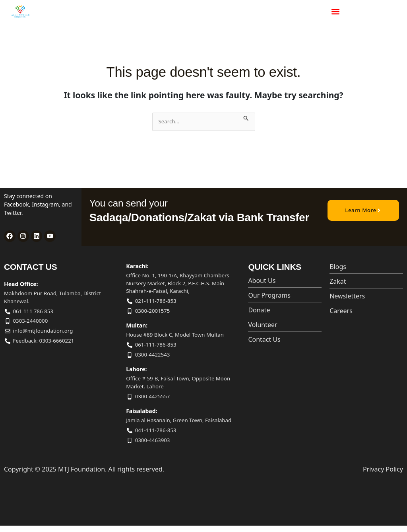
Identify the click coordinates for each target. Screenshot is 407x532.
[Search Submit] (247, 117)
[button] (335, 12)
